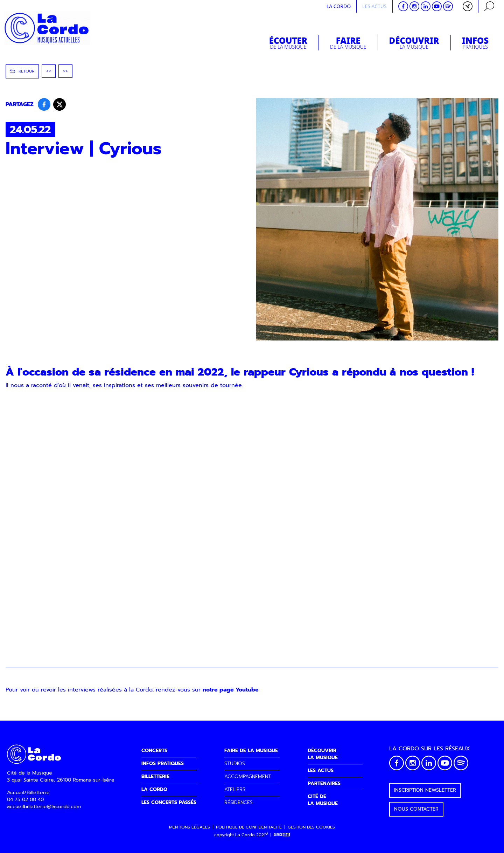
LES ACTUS (321, 771)
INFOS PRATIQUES (163, 763)
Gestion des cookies (311, 827)
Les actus (374, 6)
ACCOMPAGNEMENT (248, 776)
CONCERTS (154, 751)
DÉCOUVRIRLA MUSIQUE (323, 754)
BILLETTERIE (155, 776)
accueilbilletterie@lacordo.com (44, 807)
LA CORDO (154, 789)
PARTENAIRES (324, 783)
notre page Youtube (231, 690)
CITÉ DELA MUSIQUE (323, 800)
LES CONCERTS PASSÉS (169, 802)
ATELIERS (235, 789)
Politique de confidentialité (249, 827)
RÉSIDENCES (239, 802)
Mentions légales (190, 827)
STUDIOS (235, 763)
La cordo (339, 6)
